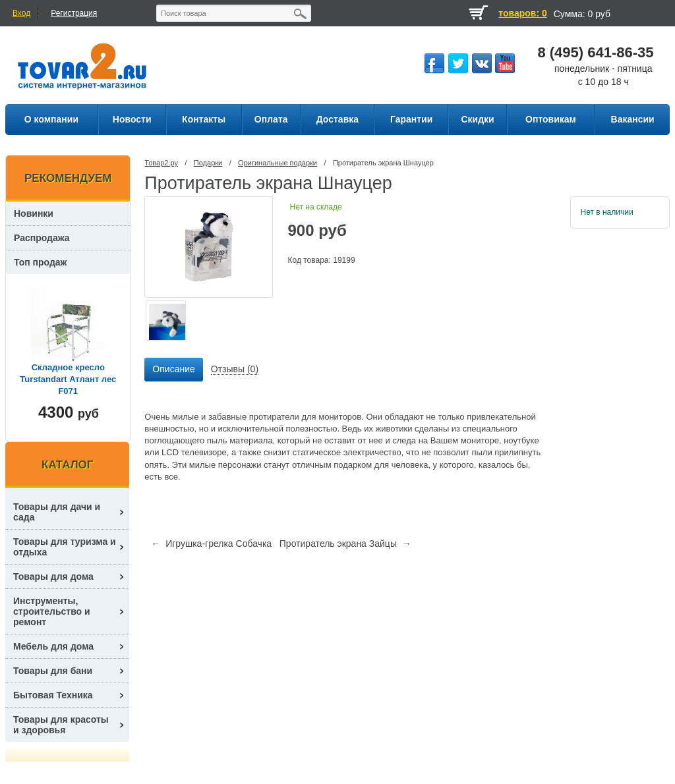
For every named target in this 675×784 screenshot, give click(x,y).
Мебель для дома (53, 646)
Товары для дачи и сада (57, 512)
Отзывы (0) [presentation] (235, 369)
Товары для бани (53, 671)
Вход (21, 13)
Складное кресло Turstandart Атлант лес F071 (68, 379)
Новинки (34, 213)
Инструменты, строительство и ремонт (52, 611)
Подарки (208, 163)
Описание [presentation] (173, 369)
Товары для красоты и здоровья (61, 725)
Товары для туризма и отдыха (65, 547)
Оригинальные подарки (278, 163)
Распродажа (42, 238)
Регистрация (74, 13)
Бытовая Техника (53, 695)
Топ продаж (41, 262)
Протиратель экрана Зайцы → (345, 544)
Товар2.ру (161, 163)
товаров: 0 (522, 13)
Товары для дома (53, 576)
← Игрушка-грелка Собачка (211, 544)
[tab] (173, 370)
